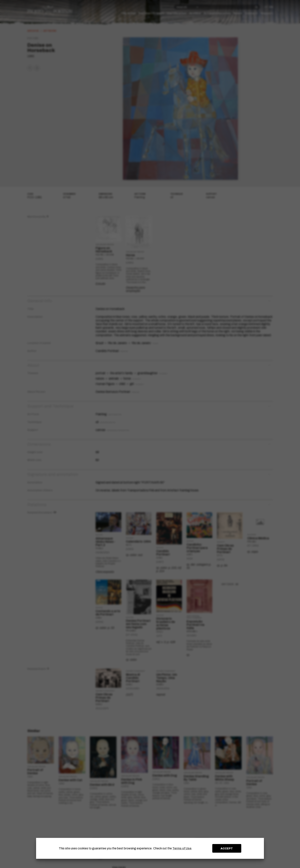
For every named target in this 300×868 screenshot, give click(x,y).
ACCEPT (227, 848)
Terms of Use (182, 848)
